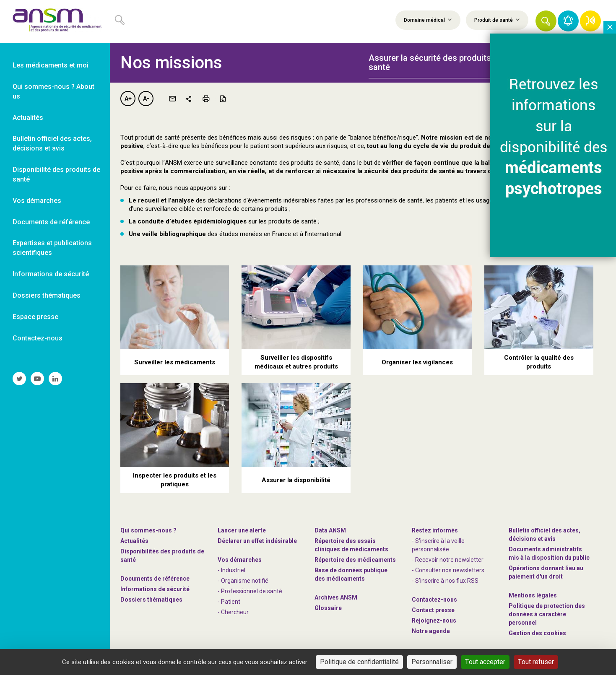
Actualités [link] (28, 118)
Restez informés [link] (435, 530)
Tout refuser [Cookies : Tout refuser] (536, 662)
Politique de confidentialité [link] (359, 662)
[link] (55, 21)
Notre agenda (431, 631)
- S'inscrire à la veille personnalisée (438, 545)
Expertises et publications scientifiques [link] (52, 248)
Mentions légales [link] (533, 595)
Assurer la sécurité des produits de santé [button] (436, 62)
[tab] (438, 58)
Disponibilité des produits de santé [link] (56, 174)
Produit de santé (497, 20)
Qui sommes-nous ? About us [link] (53, 91)
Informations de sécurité (155, 589)
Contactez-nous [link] (38, 338)
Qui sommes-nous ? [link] (148, 530)
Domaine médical (428, 20)
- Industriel (231, 570)
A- (146, 99)
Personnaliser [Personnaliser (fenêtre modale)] (432, 662)
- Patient (229, 602)
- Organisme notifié (243, 581)
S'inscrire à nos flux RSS (447, 581)
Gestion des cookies (537, 633)
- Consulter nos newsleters (448, 570)
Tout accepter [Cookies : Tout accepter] (485, 662)
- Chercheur (233, 612)
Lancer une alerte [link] (242, 530)
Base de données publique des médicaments (351, 574)
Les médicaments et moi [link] (51, 65)
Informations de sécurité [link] (51, 274)
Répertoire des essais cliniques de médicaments (351, 545)
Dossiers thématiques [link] (47, 295)
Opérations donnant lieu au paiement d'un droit (546, 572)
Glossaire (328, 608)
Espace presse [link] (35, 317)
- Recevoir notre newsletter (448, 560)
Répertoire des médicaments (355, 560)
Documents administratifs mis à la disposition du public (549, 553)
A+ (128, 99)
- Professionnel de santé (250, 591)
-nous (434, 620)
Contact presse (433, 610)
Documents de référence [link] (51, 222)
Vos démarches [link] (37, 201)
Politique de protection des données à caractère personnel (547, 614)
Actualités (134, 541)
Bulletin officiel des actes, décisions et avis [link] (52, 143)
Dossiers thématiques (151, 600)
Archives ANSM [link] (336, 597)
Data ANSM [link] (330, 530)
